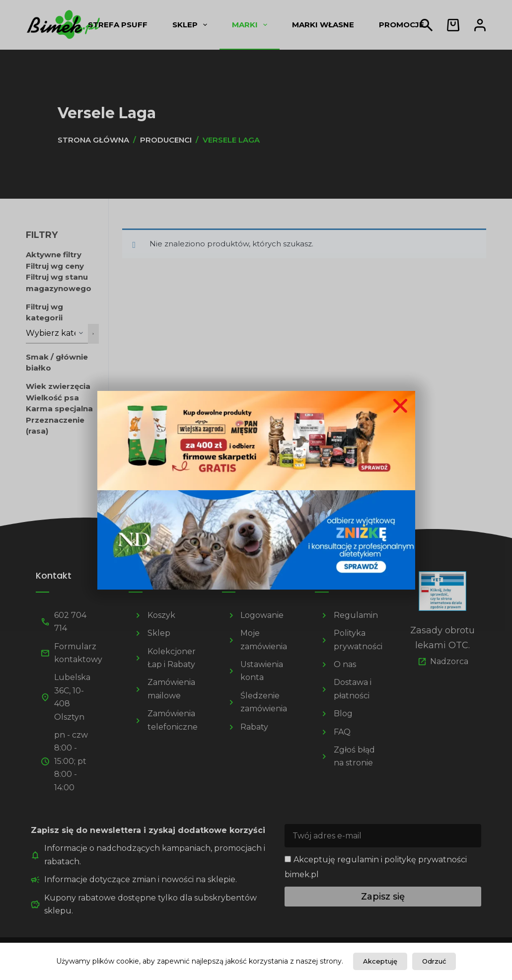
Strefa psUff (118, 25)
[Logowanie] (480, 25)
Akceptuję (380, 961)
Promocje (402, 25)
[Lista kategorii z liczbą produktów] (57, 334)
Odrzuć (434, 961)
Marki (252, 25)
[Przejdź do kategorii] (93, 334)
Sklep (192, 25)
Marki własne (323, 25)
